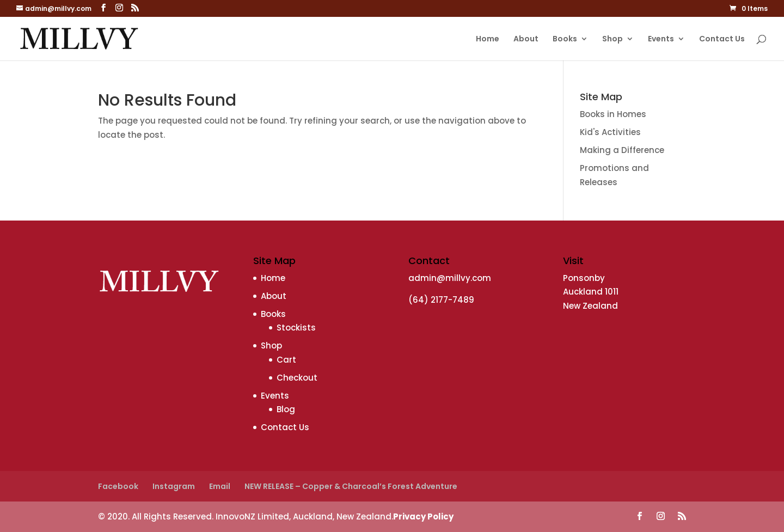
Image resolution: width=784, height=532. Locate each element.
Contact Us (722, 39)
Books (565, 39)
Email (220, 486)
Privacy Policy (423, 516)
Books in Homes (613, 114)
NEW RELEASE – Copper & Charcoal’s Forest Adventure (351, 486)
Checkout (297, 378)
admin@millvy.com (450, 278)
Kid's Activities (610, 132)
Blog (286, 409)
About (526, 39)
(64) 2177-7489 (441, 300)
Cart (286, 360)
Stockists (296, 328)
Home (488, 39)
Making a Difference (622, 150)
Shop (612, 39)
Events (661, 39)
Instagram (174, 486)
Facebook (118, 486)
